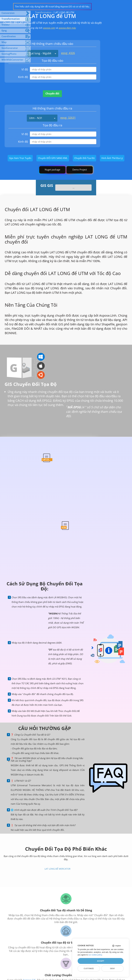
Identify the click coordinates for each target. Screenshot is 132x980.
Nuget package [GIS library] (52, 170)
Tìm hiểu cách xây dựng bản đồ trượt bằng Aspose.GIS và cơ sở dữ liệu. (52, 6)
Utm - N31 (36, 118)
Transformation (43, 12)
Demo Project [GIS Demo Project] (80, 170)
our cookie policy (95, 955)
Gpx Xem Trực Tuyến (20, 158)
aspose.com (49, 28)
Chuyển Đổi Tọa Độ (84, 158)
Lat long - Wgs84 (41, 53)
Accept (101, 961)
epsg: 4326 (68, 53)
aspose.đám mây (67, 28)
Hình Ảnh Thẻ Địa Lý (112, 158)
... (74, 187)
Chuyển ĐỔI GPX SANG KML (53, 158)
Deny (112, 968)
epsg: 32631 (68, 118)
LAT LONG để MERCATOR (58, 869)
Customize (89, 968)
